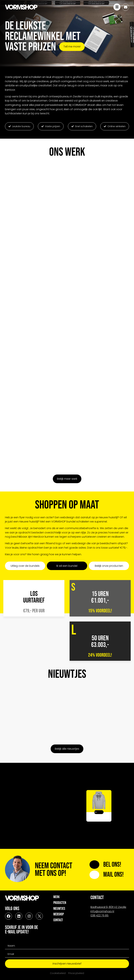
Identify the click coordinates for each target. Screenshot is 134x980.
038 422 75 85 (99, 916)
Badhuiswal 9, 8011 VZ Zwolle (108, 907)
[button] (19, 126)
